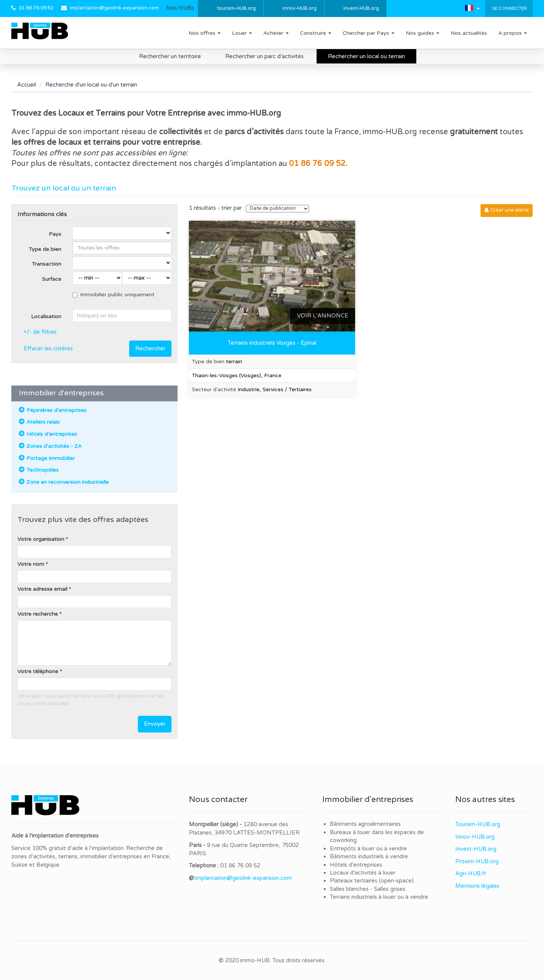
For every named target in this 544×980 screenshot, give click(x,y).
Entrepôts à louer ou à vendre (368, 848)
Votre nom (31, 564)
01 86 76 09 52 (36, 8)
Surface (52, 279)
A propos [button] (513, 33)
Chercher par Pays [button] (369, 33)
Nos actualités (469, 33)
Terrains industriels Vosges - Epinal (272, 343)
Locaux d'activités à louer (363, 873)
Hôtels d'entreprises (356, 865)
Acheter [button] (276, 33)
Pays (55, 234)
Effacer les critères (48, 348)
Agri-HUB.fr (471, 873)
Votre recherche (38, 614)
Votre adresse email (42, 589)
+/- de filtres (40, 332)
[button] (472, 8)
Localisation (46, 317)
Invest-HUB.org (476, 849)
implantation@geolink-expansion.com (114, 8)
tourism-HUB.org (236, 8)
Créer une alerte (507, 210)
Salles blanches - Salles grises (368, 889)
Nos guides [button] (423, 33)
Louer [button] (242, 33)
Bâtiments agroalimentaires (365, 824)
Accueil (26, 85)
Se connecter (509, 8)
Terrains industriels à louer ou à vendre (379, 897)
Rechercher (150, 348)
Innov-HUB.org (475, 837)
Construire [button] (316, 33)
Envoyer (155, 724)
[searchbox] (122, 248)
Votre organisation (41, 539)
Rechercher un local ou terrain (366, 56)
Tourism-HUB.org (478, 824)
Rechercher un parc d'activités (264, 56)
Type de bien (45, 249)
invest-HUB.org (361, 8)
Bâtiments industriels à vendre (369, 856)
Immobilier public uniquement (114, 295)
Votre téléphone (38, 671)
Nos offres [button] (205, 33)
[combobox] (122, 248)
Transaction (46, 264)
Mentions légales (477, 886)
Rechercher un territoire (170, 56)
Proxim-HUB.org (477, 861)
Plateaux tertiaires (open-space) (372, 881)
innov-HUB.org (300, 8)
